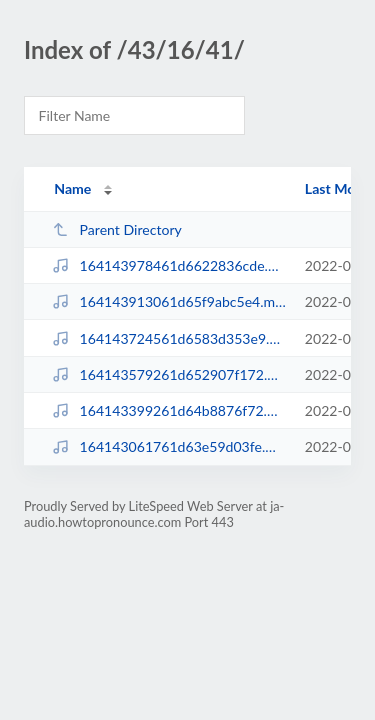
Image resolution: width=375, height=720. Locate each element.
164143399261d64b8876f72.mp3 (169, 410)
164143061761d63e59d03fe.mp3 (169, 446)
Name (72, 188)
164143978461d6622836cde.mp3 (169, 265)
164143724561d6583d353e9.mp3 (169, 338)
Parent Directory (117, 229)
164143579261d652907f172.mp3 (169, 374)
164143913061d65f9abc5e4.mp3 (169, 301)
